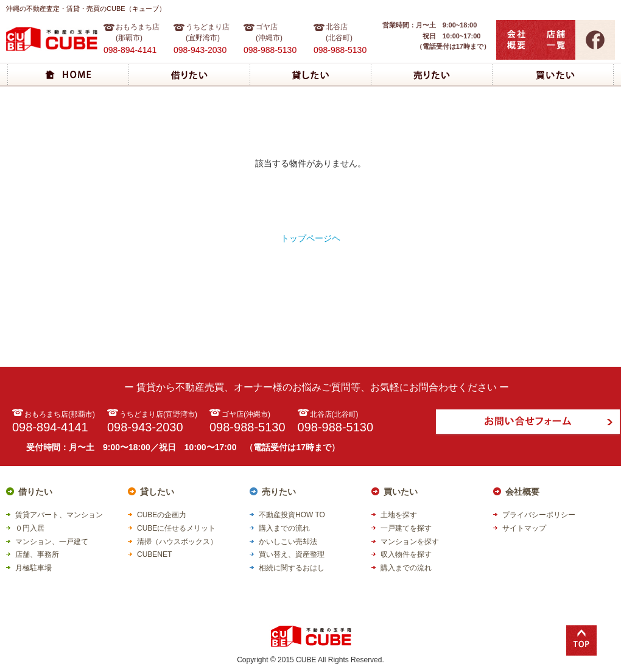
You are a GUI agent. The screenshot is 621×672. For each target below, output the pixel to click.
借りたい (35, 492)
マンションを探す (410, 542)
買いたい (401, 492)
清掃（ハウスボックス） (177, 542)
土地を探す (399, 515)
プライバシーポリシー (539, 515)
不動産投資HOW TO (292, 515)
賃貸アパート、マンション (59, 515)
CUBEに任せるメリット (176, 528)
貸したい (157, 492)
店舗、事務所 (37, 554)
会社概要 (522, 492)
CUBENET (154, 554)
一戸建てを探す (406, 528)
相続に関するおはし (292, 568)
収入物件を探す (406, 554)
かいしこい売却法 (288, 542)
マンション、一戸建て (52, 542)
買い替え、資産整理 (292, 554)
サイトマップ (524, 528)
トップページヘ (310, 238)
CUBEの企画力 (162, 515)
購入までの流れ (284, 528)
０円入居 (30, 528)
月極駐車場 (33, 568)
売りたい (279, 492)
